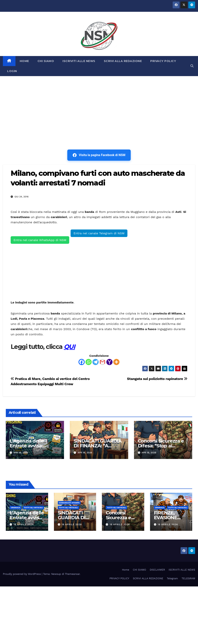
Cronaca (16, 508)
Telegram (172, 578)
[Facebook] (82, 362)
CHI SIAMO (46, 61)
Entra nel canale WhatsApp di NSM (40, 240)
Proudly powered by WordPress (22, 574)
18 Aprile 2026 (24, 524)
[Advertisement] (99, 105)
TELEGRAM (188, 578)
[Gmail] (102, 362)
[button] (192, 66)
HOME (24, 61)
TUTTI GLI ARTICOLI (33, 508)
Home (126, 570)
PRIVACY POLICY (163, 61)
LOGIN (12, 71)
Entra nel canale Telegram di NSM (99, 233)
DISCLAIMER (157, 570)
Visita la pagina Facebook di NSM (99, 155)
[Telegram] (96, 362)
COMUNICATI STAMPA (69, 503)
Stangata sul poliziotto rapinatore (157, 379)
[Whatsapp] (89, 362)
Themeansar (72, 574)
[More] (116, 362)
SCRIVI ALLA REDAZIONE (123, 61)
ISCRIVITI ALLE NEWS (79, 61)
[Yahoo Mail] (109, 362)
